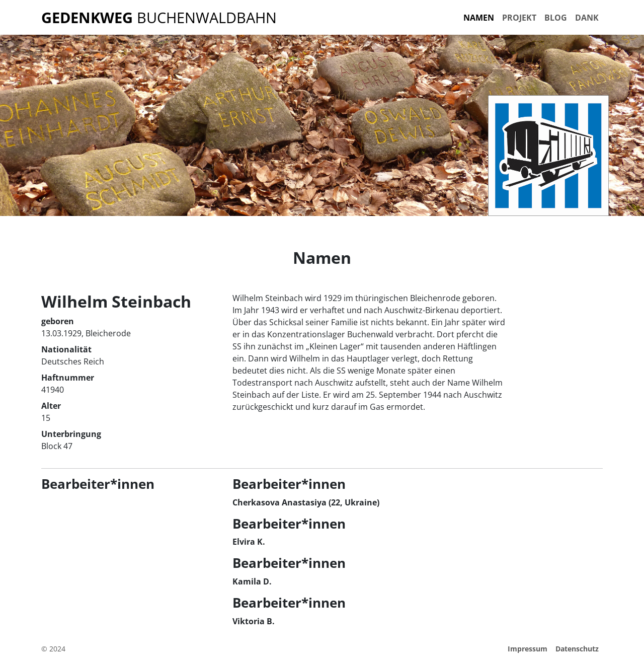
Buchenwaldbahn (159, 17)
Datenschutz (577, 649)
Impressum (528, 649)
